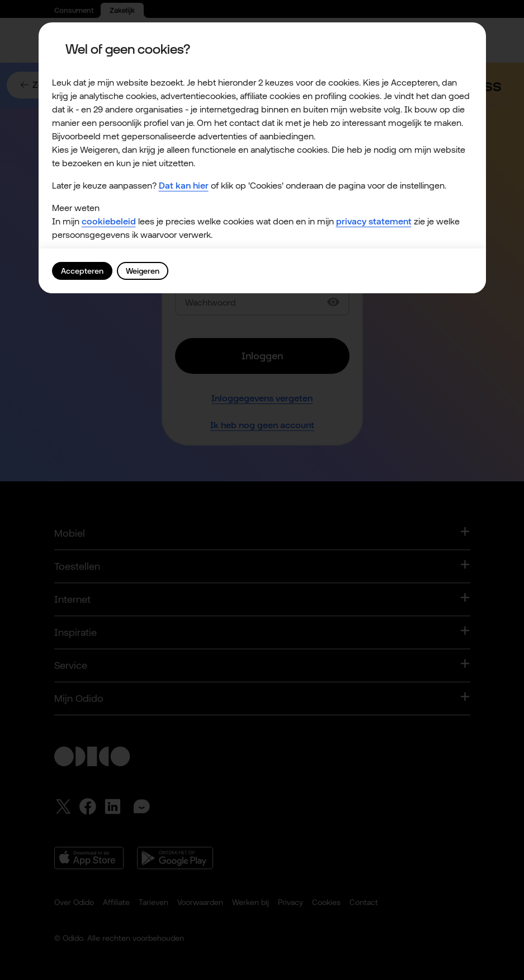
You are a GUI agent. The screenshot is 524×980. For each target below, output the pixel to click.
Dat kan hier (184, 186)
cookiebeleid (109, 221)
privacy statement (374, 221)
